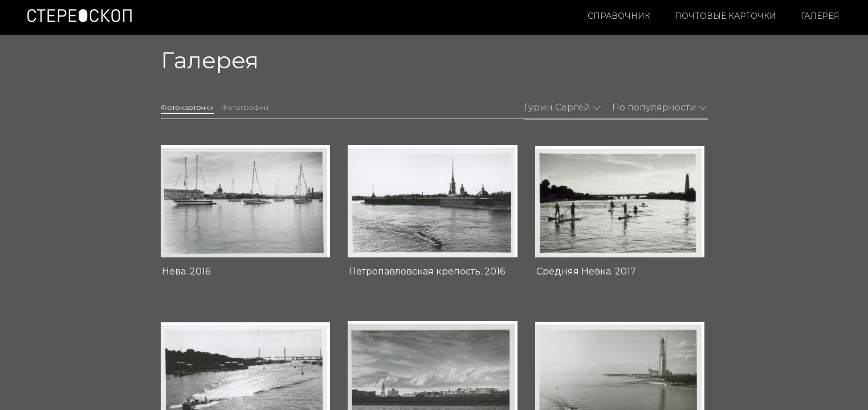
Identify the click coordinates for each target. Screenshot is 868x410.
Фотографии (270, 102)
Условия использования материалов (232, 366)
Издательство (369, 354)
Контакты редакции (379, 366)
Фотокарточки (195, 102)
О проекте (362, 342)
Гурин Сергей (563, 102)
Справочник (476, 16)
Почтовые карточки (582, 16)
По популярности (659, 102)
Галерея (677, 16)
